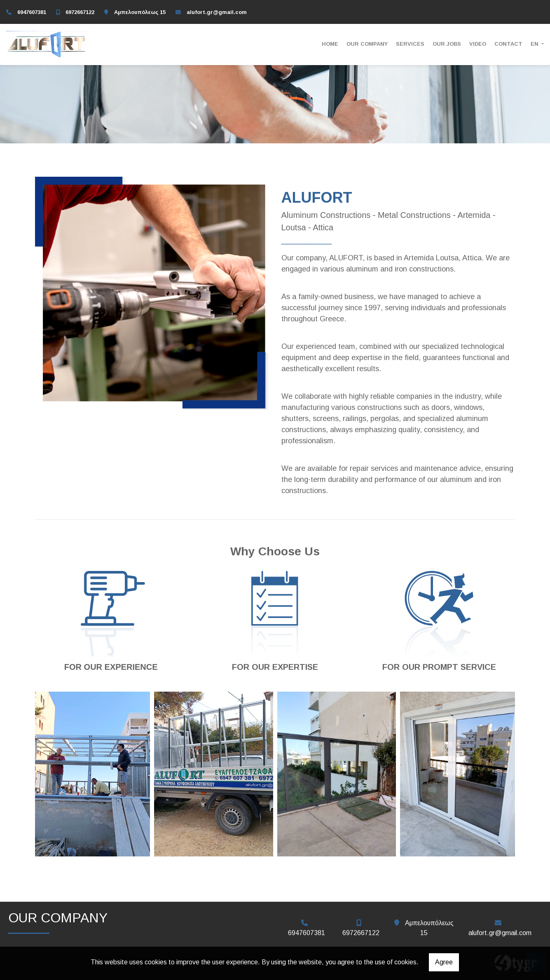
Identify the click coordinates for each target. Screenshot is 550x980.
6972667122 (80, 12)
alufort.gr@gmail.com (217, 12)
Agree (444, 962)
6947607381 (32, 12)
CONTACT (508, 44)
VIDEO (478, 44)
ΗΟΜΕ (330, 44)
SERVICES (410, 44)
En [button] (535, 44)
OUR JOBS (447, 44)
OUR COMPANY (367, 44)
